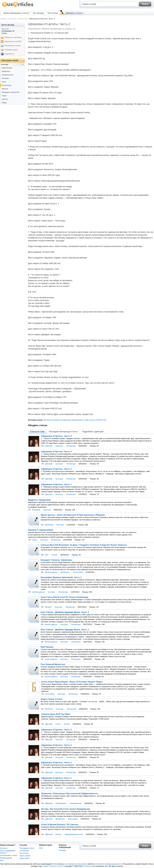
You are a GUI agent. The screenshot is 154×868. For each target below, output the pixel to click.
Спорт (58, 724)
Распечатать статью (13, 46)
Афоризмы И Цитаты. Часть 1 (56, 484)
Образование (61, 803)
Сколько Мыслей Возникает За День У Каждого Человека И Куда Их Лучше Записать (84, 545)
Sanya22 (48, 607)
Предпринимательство (74, 834)
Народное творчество (11, 92)
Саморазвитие (76, 803)
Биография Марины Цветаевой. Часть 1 (61, 577)
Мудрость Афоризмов (39, 500)
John (47, 555)
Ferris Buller (50, 694)
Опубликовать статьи (9, 855)
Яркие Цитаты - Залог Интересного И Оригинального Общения (73, 515)
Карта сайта (24, 858)
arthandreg (49, 525)
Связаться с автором (13, 37)
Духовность (65, 572)
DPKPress (49, 709)
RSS (41, 848)
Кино (4, 82)
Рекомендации (6, 858)
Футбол (67, 724)
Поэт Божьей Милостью (53, 664)
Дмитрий (49, 446)
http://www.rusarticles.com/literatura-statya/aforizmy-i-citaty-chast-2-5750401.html (75, 420)
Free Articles (88, 866)
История (5, 78)
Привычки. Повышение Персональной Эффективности (69, 794)
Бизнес (58, 834)
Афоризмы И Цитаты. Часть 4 (56, 452)
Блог (2, 860)
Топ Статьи (53, 13)
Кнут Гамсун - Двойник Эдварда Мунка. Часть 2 (65, 612)
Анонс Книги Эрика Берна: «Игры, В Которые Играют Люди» (72, 682)
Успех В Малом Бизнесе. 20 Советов (60, 825)
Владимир (36, 510)
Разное (55, 555)
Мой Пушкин (47, 647)
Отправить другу (11, 50)
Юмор (4, 103)
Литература (23, 19)
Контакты (4, 848)
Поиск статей (25, 856)
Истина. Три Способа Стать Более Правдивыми (66, 809)
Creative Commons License (53, 866)
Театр (4, 96)
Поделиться (9, 54)
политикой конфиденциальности (108, 864)
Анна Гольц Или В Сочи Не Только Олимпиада (64, 597)
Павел (35, 540)
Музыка (5, 89)
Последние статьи (27, 848)
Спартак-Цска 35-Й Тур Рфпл (56, 714)
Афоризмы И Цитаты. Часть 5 (56, 436)
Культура (12, 19)
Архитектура (7, 68)
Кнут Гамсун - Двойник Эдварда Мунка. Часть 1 (65, 630)
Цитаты (5, 99)
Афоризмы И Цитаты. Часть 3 (56, 469)
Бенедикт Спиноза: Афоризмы (56, 560)
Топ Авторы (38, 13)
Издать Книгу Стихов (51, 699)
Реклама (62, 850)
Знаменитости (8, 75)
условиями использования (77, 864)
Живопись (6, 71)
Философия (78, 572)
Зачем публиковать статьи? (16, 13)
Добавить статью (74, 13)
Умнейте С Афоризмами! (41, 530)
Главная (3, 19)
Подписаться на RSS (13, 41)
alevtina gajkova (51, 572)
